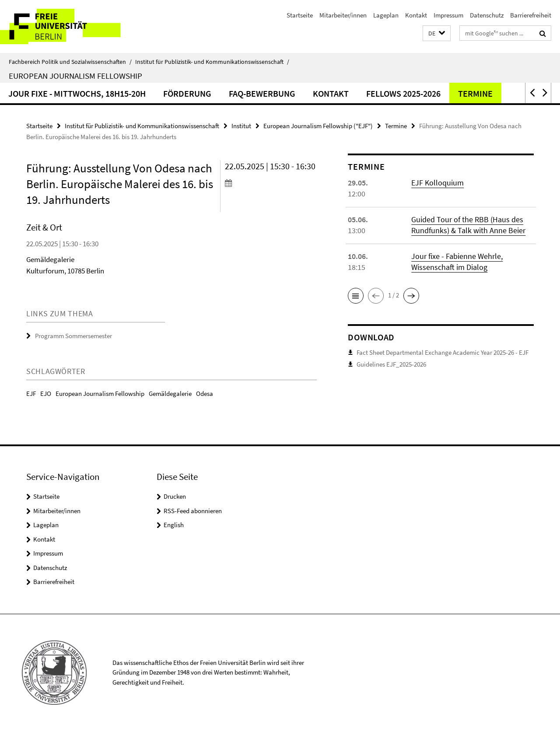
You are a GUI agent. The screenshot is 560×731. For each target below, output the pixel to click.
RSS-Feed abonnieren (193, 511)
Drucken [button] (175, 496)
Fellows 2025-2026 (443, 93)
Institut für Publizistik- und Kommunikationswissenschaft (212, 62)
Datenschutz (487, 15)
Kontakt (416, 15)
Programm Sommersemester (73, 336)
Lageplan (386, 15)
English (174, 525)
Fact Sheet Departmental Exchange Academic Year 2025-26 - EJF (443, 352)
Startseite (300, 15)
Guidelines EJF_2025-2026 (391, 364)
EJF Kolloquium (437, 183)
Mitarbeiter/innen (343, 15)
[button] (437, 33)
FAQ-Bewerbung (302, 93)
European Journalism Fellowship (75, 76)
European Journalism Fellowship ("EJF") (318, 126)
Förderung (227, 93)
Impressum (448, 15)
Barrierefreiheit (531, 15)
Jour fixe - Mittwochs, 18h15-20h (117, 93)
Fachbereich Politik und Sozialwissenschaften (70, 62)
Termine (515, 93)
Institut (241, 126)
